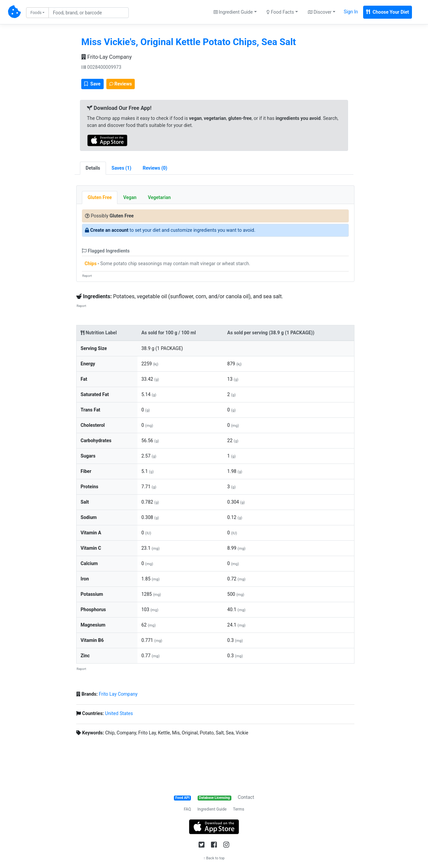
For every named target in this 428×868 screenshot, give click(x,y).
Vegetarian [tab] (159, 197)
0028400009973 (101, 67)
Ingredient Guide (212, 809)
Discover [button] (320, 12)
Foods (36, 13)
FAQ (188, 809)
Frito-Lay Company (106, 57)
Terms (239, 809)
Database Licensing (214, 798)
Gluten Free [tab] (100, 197)
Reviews (121, 84)
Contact (246, 797)
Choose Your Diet (388, 12)
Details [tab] (93, 168)
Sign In (351, 12)
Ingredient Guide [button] (233, 12)
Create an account (109, 230)
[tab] (122, 168)
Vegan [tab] (130, 197)
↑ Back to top (214, 858)
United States (119, 713)
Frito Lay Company (118, 694)
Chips (91, 264)
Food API (182, 798)
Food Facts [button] (280, 12)
